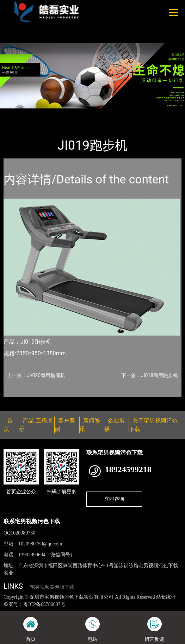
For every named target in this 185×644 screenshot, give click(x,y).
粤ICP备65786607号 (44, 604)
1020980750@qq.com (40, 544)
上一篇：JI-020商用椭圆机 (36, 375)
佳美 (72, 113)
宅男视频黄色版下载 (52, 587)
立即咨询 (114, 499)
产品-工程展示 (44, 113)
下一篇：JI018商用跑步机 (150, 375)
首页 (15, 113)
